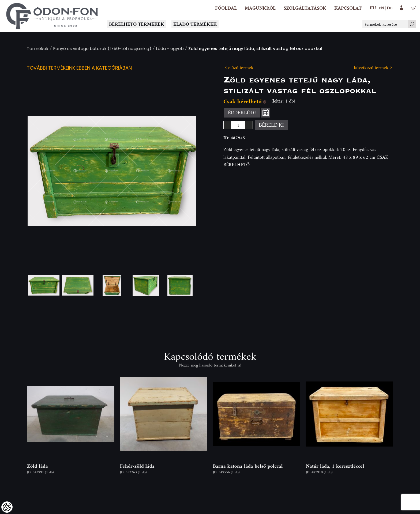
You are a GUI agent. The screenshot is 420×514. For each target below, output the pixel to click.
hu (373, 8)
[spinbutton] (238, 125)
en (381, 8)
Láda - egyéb (170, 49)
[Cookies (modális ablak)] (7, 507)
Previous (40, 171)
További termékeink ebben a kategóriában (79, 68)
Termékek (38, 49)
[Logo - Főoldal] (52, 16)
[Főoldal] (226, 8)
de (390, 8)
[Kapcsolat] (348, 8)
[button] (260, 8)
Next (183, 171)
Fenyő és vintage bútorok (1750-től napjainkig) (102, 49)
